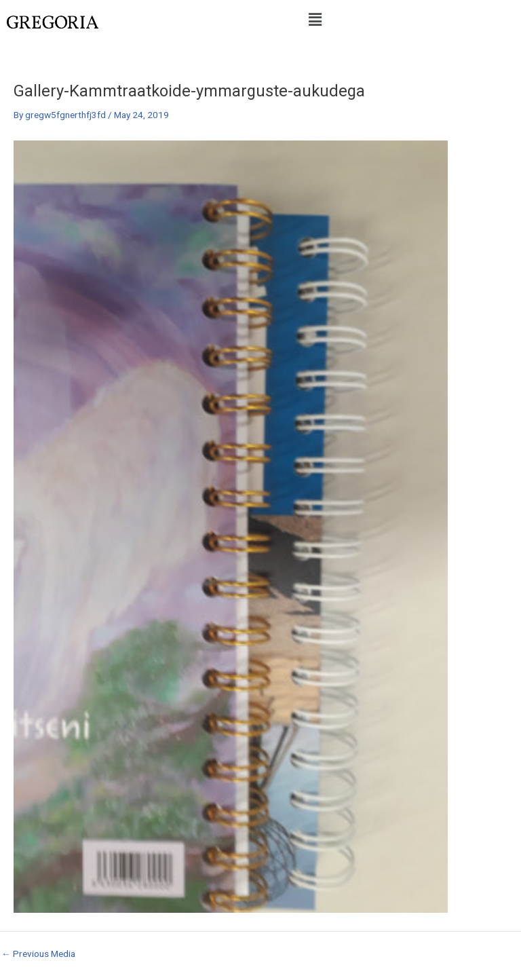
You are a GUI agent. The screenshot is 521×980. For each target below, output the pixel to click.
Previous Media (38, 954)
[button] (315, 20)
